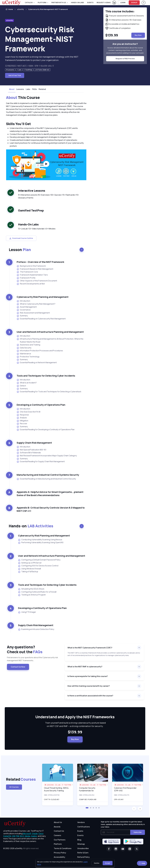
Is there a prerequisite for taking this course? (88, 676)
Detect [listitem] (21, 386)
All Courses (14, 787)
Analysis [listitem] (22, 418)
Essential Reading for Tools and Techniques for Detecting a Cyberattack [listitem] (49, 392)
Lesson (20, 250)
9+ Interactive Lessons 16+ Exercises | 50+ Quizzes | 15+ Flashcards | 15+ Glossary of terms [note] (48, 196)
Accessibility (59, 857)
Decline (97, 863)
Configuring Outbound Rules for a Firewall (37, 592)
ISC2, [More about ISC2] (22, 836)
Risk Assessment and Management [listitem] (33, 313)
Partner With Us (59, 2)
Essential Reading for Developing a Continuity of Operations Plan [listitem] (46, 430)
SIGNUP (134, 2)
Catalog (29, 2)
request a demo (104, 2)
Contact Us (59, 831)
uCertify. (19, 848)
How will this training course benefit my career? (89, 686)
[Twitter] (137, 849)
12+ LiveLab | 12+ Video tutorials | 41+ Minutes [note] (37, 229)
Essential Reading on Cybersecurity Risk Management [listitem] (41, 319)
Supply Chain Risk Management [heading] (34, 443)
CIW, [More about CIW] (14, 836)
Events (90, 2)
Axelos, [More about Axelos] (34, 836)
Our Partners (60, 840)
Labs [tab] (28, 89)
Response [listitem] (23, 415)
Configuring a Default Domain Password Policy (39, 560)
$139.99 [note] (75, 732)
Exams (80, 831)
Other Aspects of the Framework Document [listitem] (37, 281)
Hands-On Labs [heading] (28, 224)
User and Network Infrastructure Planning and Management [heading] (50, 332)
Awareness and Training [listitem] (28, 345)
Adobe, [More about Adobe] (28, 836)
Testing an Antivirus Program (32, 595)
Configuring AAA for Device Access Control (38, 566)
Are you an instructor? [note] (125, 44)
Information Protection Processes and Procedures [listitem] (40, 351)
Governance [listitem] (24, 310)
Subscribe (138, 832)
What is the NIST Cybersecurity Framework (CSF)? (90, 648)
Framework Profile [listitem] (26, 278)
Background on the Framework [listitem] (31, 266)
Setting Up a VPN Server (30, 563)
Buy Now (75, 739)
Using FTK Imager (27, 612)
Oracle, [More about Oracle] (35, 834)
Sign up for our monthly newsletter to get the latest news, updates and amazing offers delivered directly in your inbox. (123, 824)
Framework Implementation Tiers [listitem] (32, 275)
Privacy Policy (60, 853)
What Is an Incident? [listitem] (27, 383)
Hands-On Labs (77, 2)
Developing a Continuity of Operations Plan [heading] (41, 405)
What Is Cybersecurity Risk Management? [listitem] (36, 304)
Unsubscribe (83, 848)
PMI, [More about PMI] (18, 836)
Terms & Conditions (63, 848)
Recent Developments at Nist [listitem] (31, 284)
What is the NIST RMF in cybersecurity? (85, 667)
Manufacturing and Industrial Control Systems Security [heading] (48, 475)
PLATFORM (42, 2)
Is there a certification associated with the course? (90, 696)
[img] (58, 773)
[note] (10, 70)
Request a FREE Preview (125, 59)
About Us (58, 822)
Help (142, 863)
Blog (79, 840)
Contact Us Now (18, 667)
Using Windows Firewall (29, 569)
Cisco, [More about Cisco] (41, 834)
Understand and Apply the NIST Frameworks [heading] (75, 717)
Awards (57, 827)
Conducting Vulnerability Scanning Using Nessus (40, 540)
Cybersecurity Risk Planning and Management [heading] (43, 297)
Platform (58, 844)
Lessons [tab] (20, 89)
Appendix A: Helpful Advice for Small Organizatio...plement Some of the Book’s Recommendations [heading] (50, 494)
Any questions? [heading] (34, 649)
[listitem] (46, 9)
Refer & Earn (83, 853)
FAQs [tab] (34, 89)
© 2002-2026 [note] (21, 848)
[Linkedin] (130, 849)
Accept (108, 863)
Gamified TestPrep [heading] (31, 210)
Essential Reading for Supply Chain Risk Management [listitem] (41, 462)
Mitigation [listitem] (22, 421)
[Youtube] (123, 849)
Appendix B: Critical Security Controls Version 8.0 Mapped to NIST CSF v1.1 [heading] (51, 509)
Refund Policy (84, 857)
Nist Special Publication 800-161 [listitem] (31, 450)
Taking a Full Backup (28, 572)
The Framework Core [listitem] (27, 272)
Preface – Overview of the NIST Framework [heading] (40, 262)
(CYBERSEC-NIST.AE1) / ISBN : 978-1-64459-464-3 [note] (29, 66)
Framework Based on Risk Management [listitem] (35, 269)
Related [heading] (16, 779)
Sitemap (81, 844)
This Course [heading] (23, 98)
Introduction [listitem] (23, 301)
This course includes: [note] (120, 11)
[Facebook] (109, 849)
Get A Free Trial (15, 75)
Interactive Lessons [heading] (32, 191)
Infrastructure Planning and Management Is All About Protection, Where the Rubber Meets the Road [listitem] (50, 340)
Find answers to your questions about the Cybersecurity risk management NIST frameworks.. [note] (32, 659)
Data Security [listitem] (24, 348)
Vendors (81, 822)
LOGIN (123, 2)
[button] (87, 808)
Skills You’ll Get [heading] (18, 124)
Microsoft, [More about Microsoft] (27, 834)
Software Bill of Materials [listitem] (29, 453)
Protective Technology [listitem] (28, 357)
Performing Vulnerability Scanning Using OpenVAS (41, 543)
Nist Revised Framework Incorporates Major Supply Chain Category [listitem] (47, 456)
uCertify (21, 9)
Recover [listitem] (22, 424)
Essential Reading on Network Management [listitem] (37, 363)
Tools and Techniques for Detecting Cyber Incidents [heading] (46, 376)
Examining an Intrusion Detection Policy (36, 629)
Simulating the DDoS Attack (31, 589)
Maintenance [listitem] (24, 354)
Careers (57, 835)
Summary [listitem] (22, 316)
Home (9, 9)
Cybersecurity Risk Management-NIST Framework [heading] (40, 39)
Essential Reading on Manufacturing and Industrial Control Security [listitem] (46, 479)
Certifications (84, 827)
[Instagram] (116, 849)
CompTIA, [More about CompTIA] (7, 836)
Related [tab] (42, 89)
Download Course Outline (21, 238)
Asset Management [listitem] (27, 307)
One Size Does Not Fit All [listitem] (28, 412)
